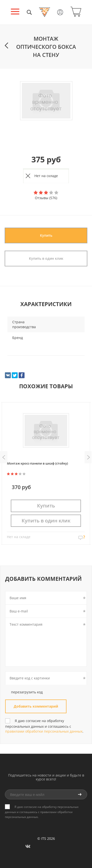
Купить (46, 235)
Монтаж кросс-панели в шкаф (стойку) (37, 463)
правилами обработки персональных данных (44, 731)
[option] (46, 101)
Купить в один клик (46, 258)
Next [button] (88, 457)
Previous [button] (4, 457)
